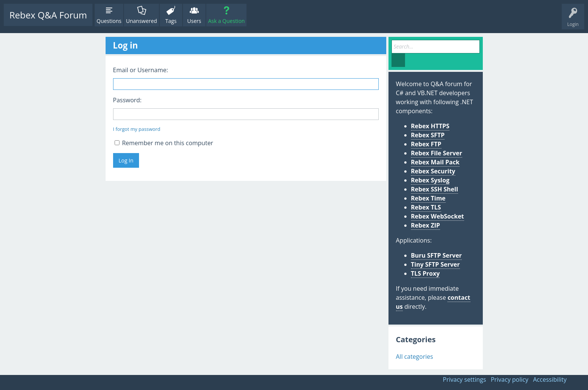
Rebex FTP (426, 144)
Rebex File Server (437, 153)
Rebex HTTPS (430, 126)
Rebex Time (428, 198)
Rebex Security (433, 171)
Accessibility (550, 379)
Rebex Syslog (430, 180)
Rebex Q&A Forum (48, 15)
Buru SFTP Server (437, 255)
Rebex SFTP (428, 135)
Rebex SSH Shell (435, 189)
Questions (109, 21)
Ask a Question (226, 21)
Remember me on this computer (164, 143)
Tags (171, 21)
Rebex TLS (426, 207)
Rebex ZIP (426, 225)
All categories (415, 357)
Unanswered (141, 21)
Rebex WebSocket (438, 216)
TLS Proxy (426, 273)
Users (194, 21)
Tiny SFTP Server (435, 264)
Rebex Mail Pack (435, 162)
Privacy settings (465, 379)
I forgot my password (137, 129)
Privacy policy (509, 379)
